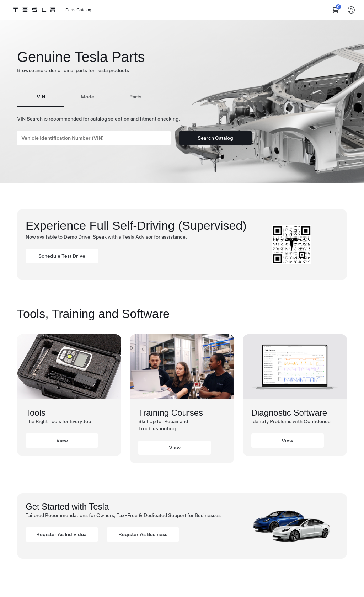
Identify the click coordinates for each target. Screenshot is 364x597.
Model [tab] (88, 97)
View (62, 441)
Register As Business (143, 534)
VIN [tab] (41, 97)
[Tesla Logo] (34, 10)
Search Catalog (215, 138)
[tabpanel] (182, 126)
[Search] (94, 138)
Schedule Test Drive (62, 256)
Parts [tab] (135, 97)
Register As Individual (62, 534)
